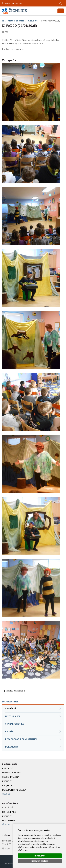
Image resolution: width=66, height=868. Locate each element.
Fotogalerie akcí (12, 773)
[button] (60, 3)
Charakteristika (15, 724)
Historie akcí (12, 716)
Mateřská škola (16, 21)
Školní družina (11, 777)
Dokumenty (12, 747)
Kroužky (10, 731)
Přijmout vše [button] (40, 856)
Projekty (7, 786)
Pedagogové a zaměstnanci (21, 739)
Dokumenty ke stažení (15, 790)
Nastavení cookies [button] (40, 861)
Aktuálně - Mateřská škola (15, 691)
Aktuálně (33, 21)
